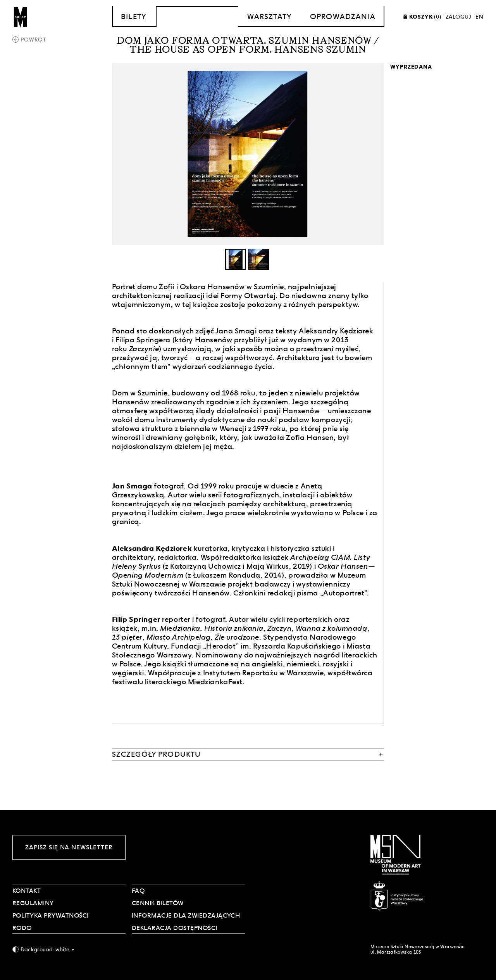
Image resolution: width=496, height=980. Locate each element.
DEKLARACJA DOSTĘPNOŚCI (175, 928)
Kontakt (27, 891)
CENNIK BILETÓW (158, 903)
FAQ (138, 891)
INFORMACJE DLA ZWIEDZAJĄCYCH (186, 915)
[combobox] (69, 949)
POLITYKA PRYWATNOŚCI (51, 915)
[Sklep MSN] (21, 16)
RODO (22, 928)
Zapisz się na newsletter (69, 847)
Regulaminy (33, 903)
